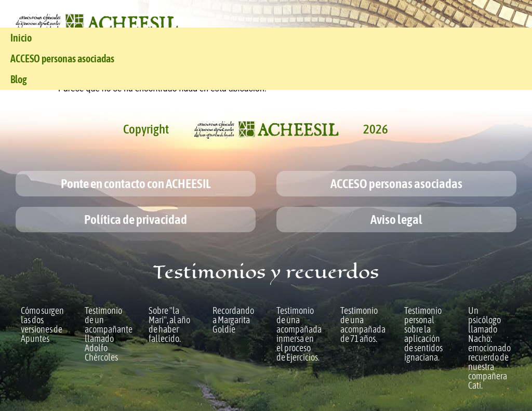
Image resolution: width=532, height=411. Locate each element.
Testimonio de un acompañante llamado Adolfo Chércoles (109, 334)
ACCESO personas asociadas (62, 58)
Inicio (21, 38)
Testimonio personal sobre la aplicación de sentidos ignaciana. (423, 334)
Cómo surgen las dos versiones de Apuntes (42, 324)
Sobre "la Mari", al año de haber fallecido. (169, 324)
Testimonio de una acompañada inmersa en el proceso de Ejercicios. (299, 334)
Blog (19, 79)
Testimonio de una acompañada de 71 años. (363, 324)
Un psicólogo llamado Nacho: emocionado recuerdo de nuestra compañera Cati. (489, 348)
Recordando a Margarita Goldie (233, 320)
